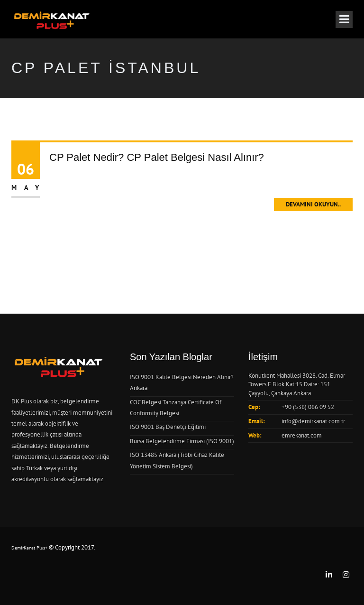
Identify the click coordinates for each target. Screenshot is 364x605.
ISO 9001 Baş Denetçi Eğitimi (168, 427)
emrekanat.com (302, 435)
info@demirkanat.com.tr (313, 421)
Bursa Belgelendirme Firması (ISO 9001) (182, 441)
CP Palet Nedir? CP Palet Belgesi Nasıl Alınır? (157, 157)
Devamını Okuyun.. (313, 204)
